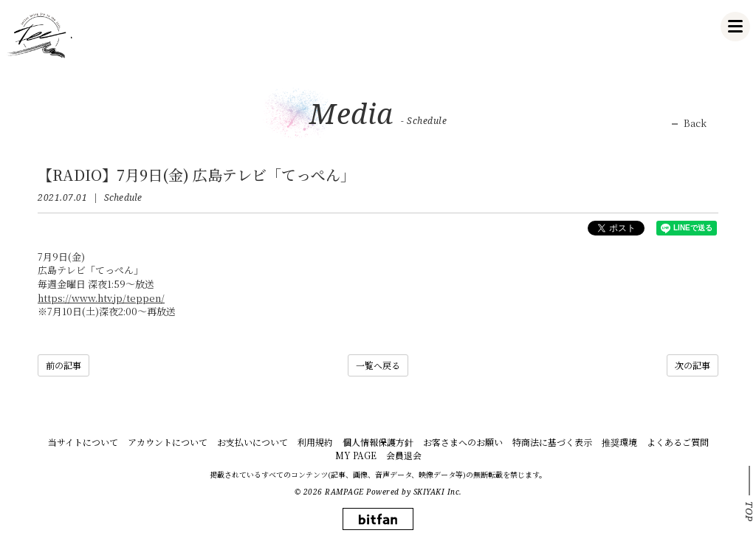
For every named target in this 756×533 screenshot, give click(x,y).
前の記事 (63, 365)
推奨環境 (619, 442)
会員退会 (404, 455)
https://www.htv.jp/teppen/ (101, 298)
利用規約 (315, 442)
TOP (749, 512)
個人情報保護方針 (378, 442)
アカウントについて (168, 442)
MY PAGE (356, 455)
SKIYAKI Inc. (438, 492)
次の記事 (693, 365)
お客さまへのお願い (463, 442)
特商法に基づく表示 (552, 442)
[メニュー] (735, 27)
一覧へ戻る (378, 365)
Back (695, 123)
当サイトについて (83, 442)
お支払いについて (252, 442)
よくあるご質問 (678, 442)
